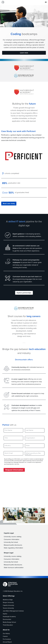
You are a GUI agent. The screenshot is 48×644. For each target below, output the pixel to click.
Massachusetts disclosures (13, 545)
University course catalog (13, 537)
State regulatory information (13, 548)
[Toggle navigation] (45, 2)
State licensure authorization (14, 568)
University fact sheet (11, 542)
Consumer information (12, 539)
